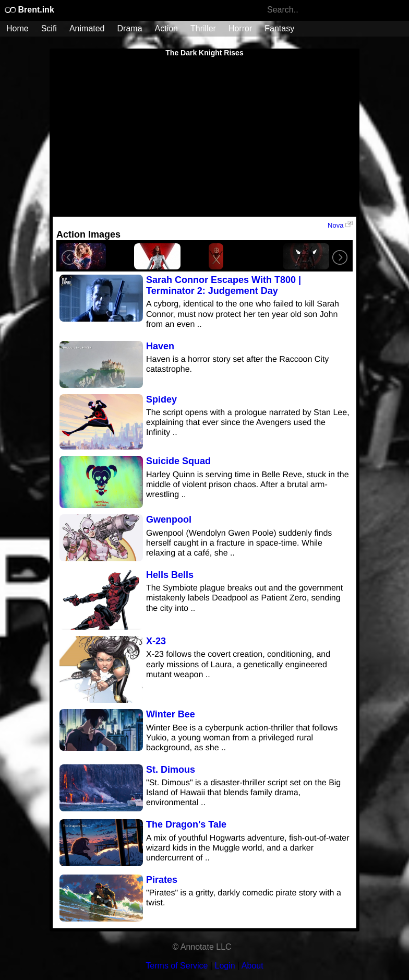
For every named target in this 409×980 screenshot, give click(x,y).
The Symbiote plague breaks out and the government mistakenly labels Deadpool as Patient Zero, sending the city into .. (244, 598)
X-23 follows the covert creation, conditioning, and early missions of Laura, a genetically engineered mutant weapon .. (238, 664)
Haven (160, 346)
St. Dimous (171, 770)
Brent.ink (29, 10)
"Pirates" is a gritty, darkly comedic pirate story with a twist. (244, 898)
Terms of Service (177, 966)
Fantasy (279, 28)
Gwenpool (169, 519)
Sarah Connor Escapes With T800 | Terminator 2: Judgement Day (224, 285)
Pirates (162, 880)
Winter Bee (171, 714)
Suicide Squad (178, 461)
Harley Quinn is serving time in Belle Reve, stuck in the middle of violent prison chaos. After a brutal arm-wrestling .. (248, 485)
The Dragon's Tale (186, 824)
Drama (130, 28)
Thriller (203, 28)
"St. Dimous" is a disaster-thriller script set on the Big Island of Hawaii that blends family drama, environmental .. (243, 793)
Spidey (161, 399)
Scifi (49, 28)
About (252, 966)
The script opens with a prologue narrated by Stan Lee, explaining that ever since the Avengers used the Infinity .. (248, 423)
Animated (87, 28)
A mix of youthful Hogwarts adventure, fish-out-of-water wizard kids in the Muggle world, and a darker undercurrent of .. (248, 848)
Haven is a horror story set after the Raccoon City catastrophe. (237, 364)
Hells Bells (170, 575)
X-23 (156, 641)
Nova (340, 225)
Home (17, 28)
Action (166, 28)
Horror (240, 28)
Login (225, 966)
